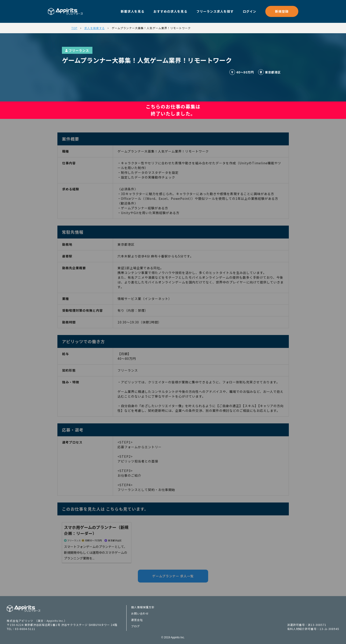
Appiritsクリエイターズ (24, 609)
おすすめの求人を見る (170, 11)
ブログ (135, 626)
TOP (74, 28)
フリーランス (77, 50)
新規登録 (282, 11)
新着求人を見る (133, 11)
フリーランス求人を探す (215, 11)
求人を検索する (95, 28)
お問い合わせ (140, 613)
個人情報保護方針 (143, 607)
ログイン (249, 11)
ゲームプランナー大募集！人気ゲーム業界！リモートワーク (151, 28)
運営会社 (137, 620)
